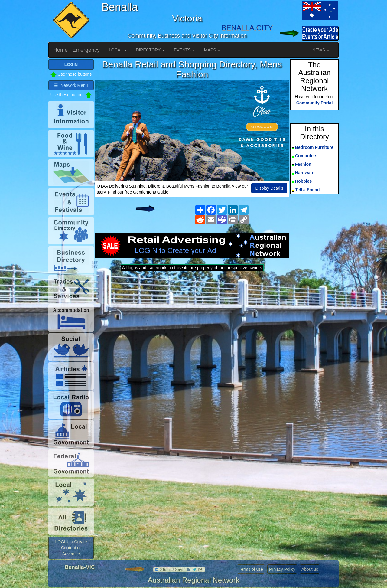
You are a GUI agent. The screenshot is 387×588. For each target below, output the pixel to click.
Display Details (269, 188)
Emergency (86, 50)
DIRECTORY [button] (150, 50)
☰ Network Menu (71, 85)
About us (310, 569)
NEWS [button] (321, 50)
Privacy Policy (282, 569)
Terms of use (251, 569)
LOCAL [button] (118, 50)
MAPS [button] (212, 50)
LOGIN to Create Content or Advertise (71, 548)
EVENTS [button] (184, 50)
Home (60, 50)
